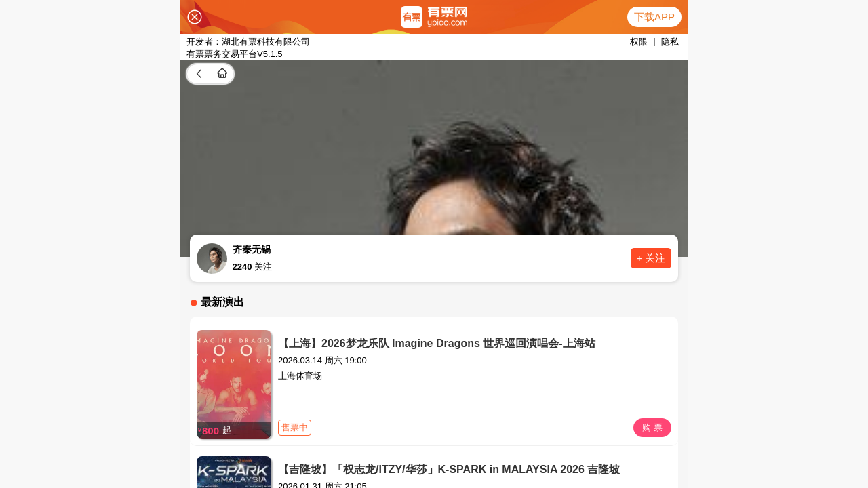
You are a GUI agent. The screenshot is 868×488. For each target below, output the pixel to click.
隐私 (670, 42)
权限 (639, 42)
